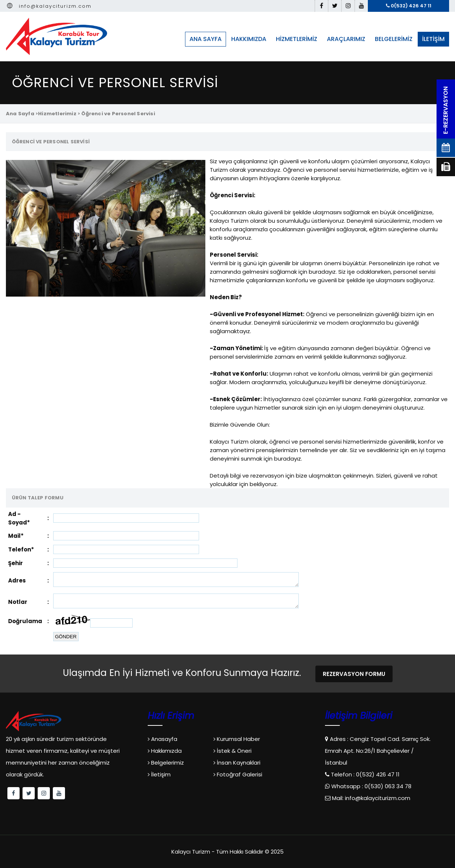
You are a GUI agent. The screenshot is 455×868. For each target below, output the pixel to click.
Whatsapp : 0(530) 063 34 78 (371, 786)
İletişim (159, 774)
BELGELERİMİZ (394, 39)
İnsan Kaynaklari (237, 763)
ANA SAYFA (206, 39)
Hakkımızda (165, 751)
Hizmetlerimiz (57, 114)
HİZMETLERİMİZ (297, 39)
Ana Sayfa (20, 114)
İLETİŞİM (433, 39)
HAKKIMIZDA (249, 39)
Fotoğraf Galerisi (238, 774)
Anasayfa (162, 739)
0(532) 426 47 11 (409, 6)
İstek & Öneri (232, 751)
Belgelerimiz (166, 763)
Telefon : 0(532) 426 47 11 (365, 774)
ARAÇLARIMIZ (346, 39)
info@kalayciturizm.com (49, 6)
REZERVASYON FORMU (354, 674)
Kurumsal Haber (237, 739)
